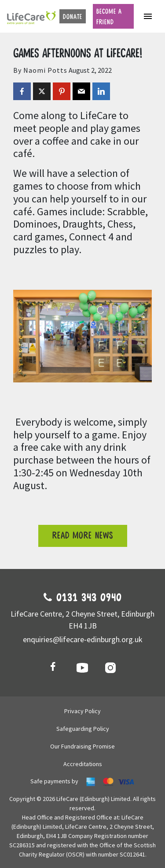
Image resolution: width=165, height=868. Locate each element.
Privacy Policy (82, 711)
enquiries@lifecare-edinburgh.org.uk (83, 639)
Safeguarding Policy (83, 729)
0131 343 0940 (83, 598)
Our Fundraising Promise (82, 746)
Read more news (83, 536)
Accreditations (83, 764)
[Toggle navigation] (148, 16)
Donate (73, 17)
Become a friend (109, 17)
